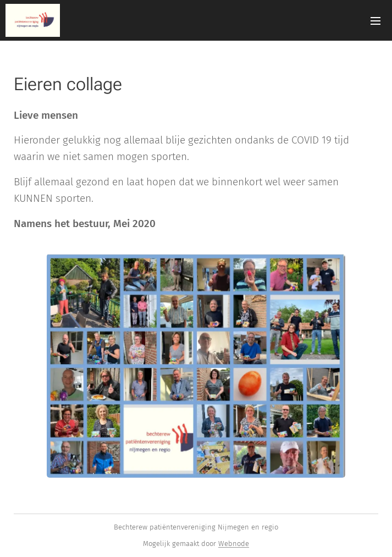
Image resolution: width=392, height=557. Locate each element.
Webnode (234, 544)
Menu (376, 21)
